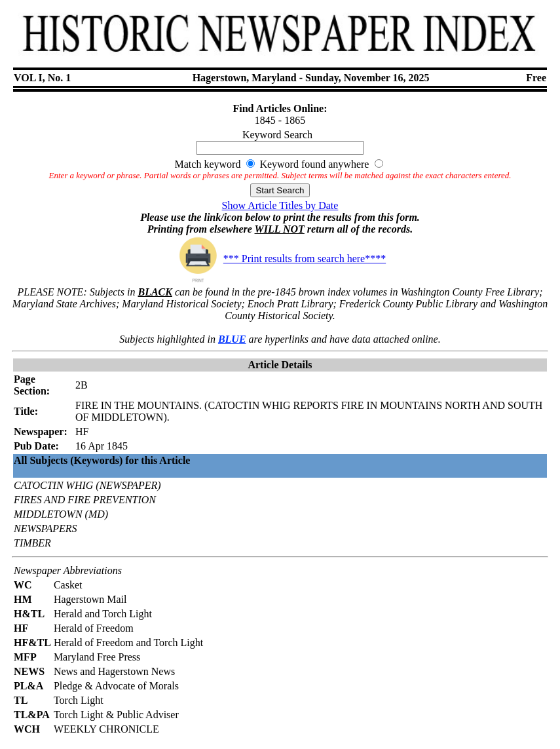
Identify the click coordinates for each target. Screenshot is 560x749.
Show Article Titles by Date (280, 205)
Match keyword (208, 164)
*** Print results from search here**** (280, 259)
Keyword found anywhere (314, 164)
